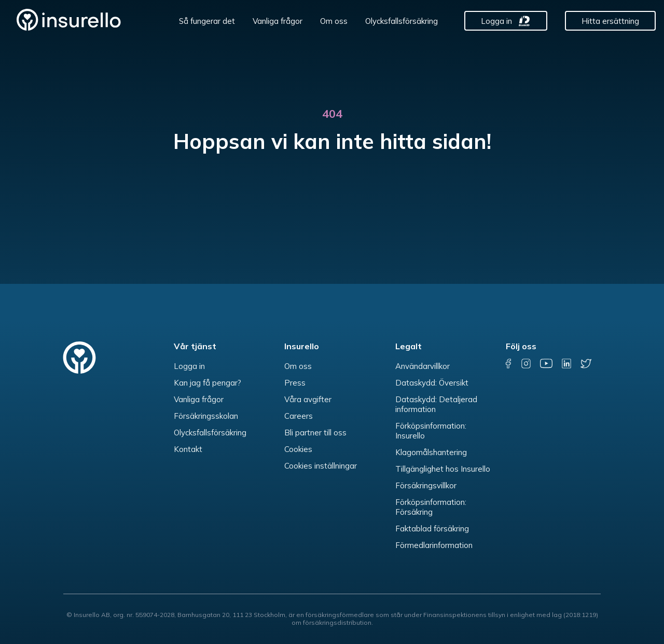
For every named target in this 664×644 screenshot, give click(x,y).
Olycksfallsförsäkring (402, 21)
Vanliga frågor (278, 21)
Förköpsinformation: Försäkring (431, 507)
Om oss (334, 21)
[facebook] (509, 364)
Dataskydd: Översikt (432, 383)
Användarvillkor (423, 366)
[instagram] (526, 364)
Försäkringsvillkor (426, 485)
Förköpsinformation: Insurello (431, 431)
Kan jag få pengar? (208, 383)
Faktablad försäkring (432, 529)
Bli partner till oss (315, 433)
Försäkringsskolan (206, 416)
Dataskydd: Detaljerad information (436, 404)
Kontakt (188, 449)
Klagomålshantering (431, 452)
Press (295, 383)
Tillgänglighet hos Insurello (443, 469)
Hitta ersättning (610, 21)
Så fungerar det (207, 21)
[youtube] (546, 364)
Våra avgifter (308, 399)
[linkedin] (566, 364)
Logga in (496, 21)
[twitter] (586, 364)
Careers (299, 416)
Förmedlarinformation (434, 545)
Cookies (298, 449)
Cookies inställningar (321, 466)
